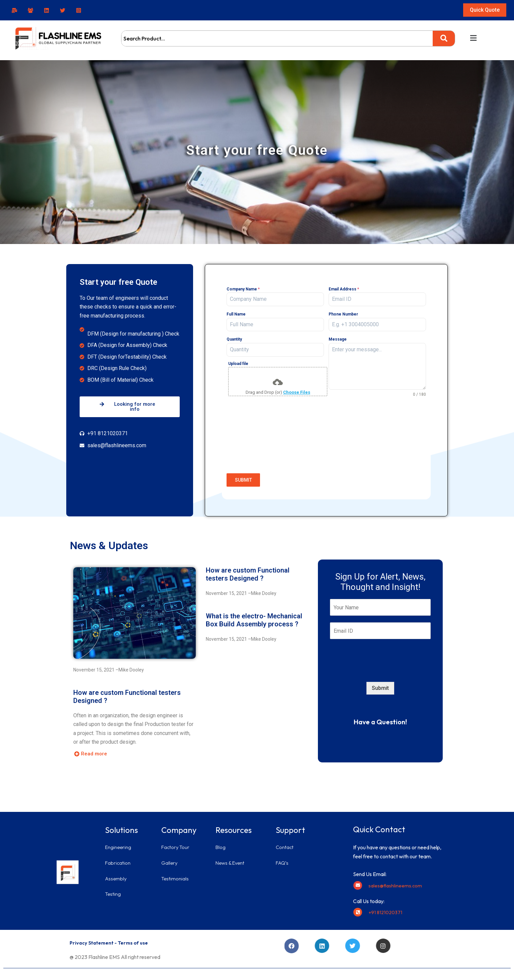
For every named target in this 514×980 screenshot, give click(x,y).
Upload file (238, 364)
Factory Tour (177, 844)
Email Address (344, 289)
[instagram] (80, 10)
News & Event (231, 859)
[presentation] (326, 456)
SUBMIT (243, 480)
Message (338, 339)
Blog (221, 844)
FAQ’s (283, 859)
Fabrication (118, 859)
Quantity (234, 339)
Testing (113, 890)
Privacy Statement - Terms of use (113, 939)
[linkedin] (48, 10)
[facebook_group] (31, 10)
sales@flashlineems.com (396, 882)
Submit (380, 685)
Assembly (116, 875)
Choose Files (297, 392)
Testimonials (176, 875)
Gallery (170, 859)
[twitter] (64, 10)
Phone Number (343, 314)
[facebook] (15, 10)
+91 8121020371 (387, 909)
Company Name (243, 289)
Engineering (119, 844)
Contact (285, 844)
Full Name (236, 314)
